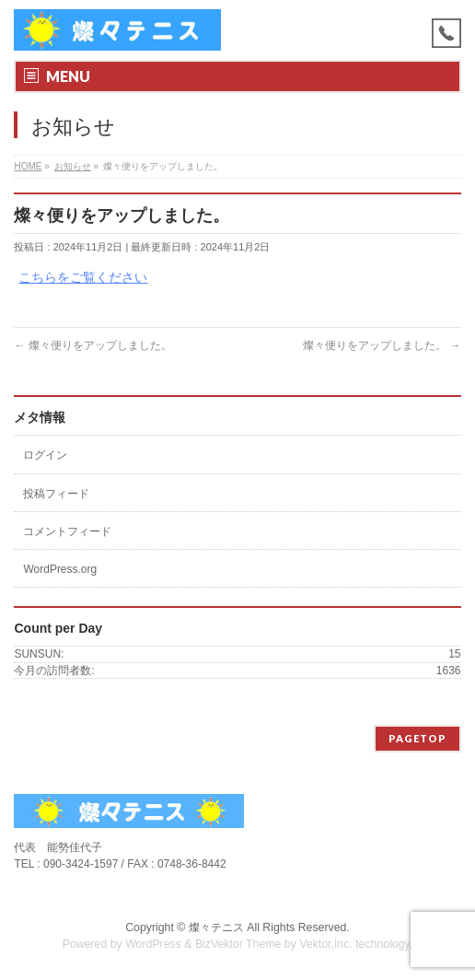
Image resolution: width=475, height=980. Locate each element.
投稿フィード (56, 494)
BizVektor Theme (238, 944)
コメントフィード (67, 531)
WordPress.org (60, 569)
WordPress (153, 944)
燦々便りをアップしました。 (93, 345)
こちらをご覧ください (83, 277)
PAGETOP (417, 738)
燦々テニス (216, 927)
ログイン (45, 455)
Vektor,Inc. (326, 944)
